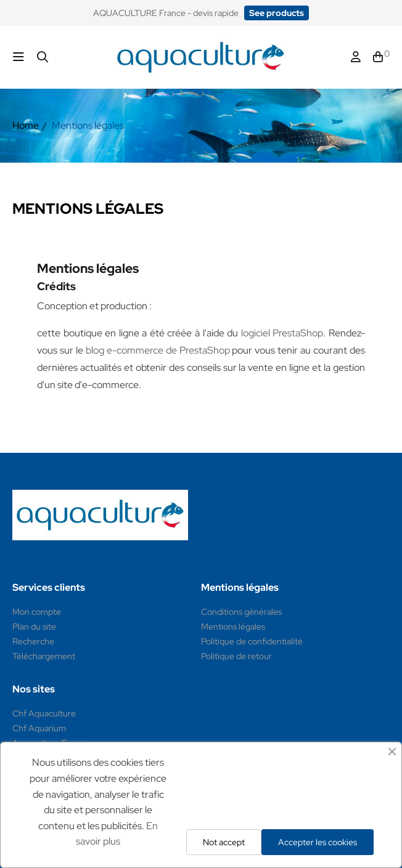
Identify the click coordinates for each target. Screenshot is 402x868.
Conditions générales (241, 612)
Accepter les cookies (318, 842)
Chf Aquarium (39, 728)
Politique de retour (236, 656)
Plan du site (34, 627)
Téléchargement (44, 656)
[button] (277, 13)
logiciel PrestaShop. (285, 333)
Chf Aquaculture (44, 713)
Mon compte (37, 612)
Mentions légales (233, 627)
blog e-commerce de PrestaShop (158, 350)
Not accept (224, 842)
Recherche (33, 641)
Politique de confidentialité (252, 641)
